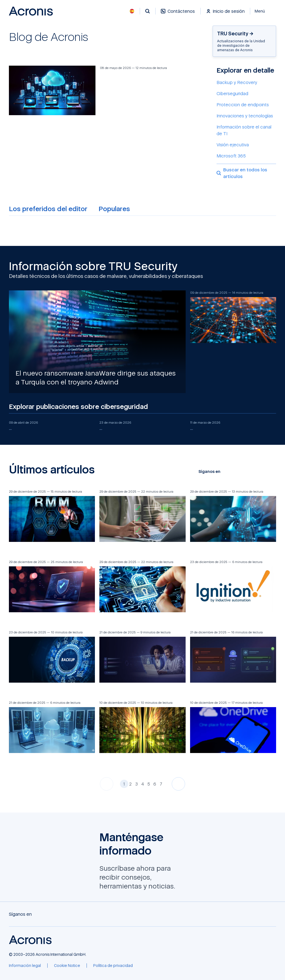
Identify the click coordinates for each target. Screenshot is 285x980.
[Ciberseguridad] (246, 93)
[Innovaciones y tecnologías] (246, 116)
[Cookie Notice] (67, 966)
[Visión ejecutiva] (246, 145)
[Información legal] (25, 966)
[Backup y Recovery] (246, 82)
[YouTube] (245, 472)
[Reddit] (263, 472)
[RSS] (272, 472)
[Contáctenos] (178, 14)
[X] (236, 472)
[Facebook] (227, 472)
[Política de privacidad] (113, 966)
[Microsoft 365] (246, 156)
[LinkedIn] (254, 472)
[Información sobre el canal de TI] (246, 130)
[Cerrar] (263, 11)
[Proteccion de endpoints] (246, 105)
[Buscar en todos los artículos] (246, 172)
